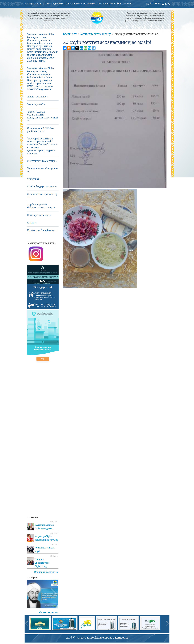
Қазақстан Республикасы (42, 231)
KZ (151, 4)
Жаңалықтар (34, 4)
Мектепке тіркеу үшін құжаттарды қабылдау (42, 306)
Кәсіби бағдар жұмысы (42, 187)
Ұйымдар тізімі (43, 287)
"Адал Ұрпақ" (36, 104)
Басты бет (70, 34)
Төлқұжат (34, 179)
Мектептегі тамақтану (42, 161)
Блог (129, 4)
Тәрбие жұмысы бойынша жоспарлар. (41, 206)
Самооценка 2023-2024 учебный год (40, 130)
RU (155, 4)
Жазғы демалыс (38, 97)
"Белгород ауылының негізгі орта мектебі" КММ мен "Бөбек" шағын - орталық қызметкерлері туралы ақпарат (42, 146)
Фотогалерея (105, 4)
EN (159, 4)
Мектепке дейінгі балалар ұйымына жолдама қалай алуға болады (41, 296)
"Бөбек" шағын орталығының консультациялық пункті (43, 116)
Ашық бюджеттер (54, 4)
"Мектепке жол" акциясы (43, 170)
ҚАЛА (32, 223)
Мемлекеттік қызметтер (81, 4)
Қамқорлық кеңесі (39, 215)
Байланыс (120, 4)
